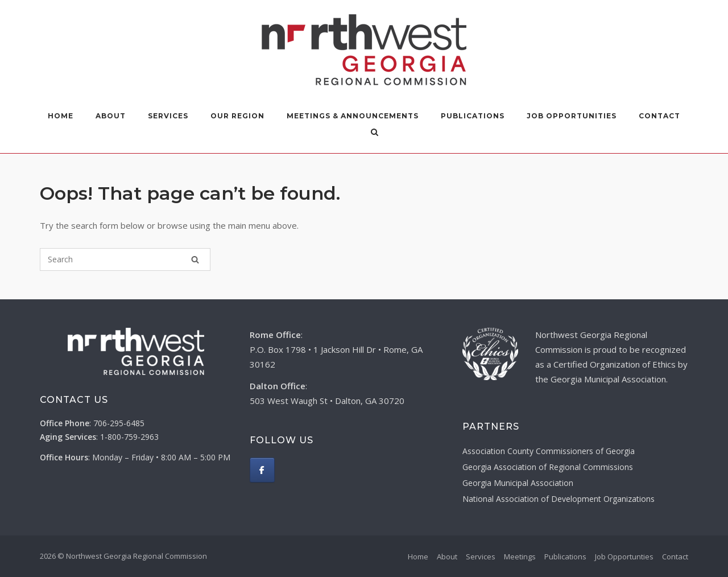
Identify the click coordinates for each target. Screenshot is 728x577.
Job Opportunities (572, 116)
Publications (473, 116)
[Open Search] (375, 133)
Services (168, 116)
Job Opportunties (624, 557)
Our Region (237, 116)
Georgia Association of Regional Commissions (548, 467)
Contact (659, 116)
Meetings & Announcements (353, 116)
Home (61, 116)
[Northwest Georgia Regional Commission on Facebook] (262, 470)
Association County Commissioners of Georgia (549, 451)
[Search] (195, 259)
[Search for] (125, 259)
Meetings (520, 557)
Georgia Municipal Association (518, 483)
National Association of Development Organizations (559, 499)
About (111, 116)
